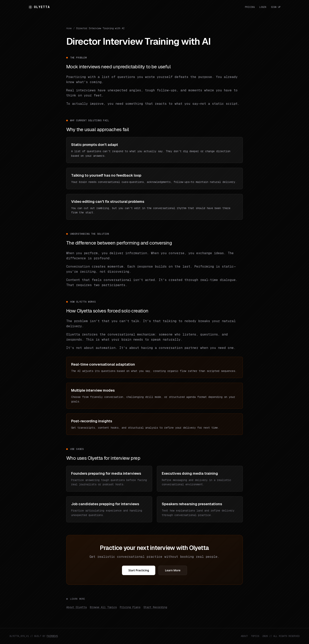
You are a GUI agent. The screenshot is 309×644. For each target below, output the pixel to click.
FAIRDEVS (52, 636)
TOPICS (255, 636)
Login (263, 7)
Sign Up (276, 7)
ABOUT (244, 636)
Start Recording (155, 607)
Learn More (173, 570)
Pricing (250, 7)
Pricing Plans (130, 607)
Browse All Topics (103, 607)
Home (69, 28)
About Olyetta (76, 607)
